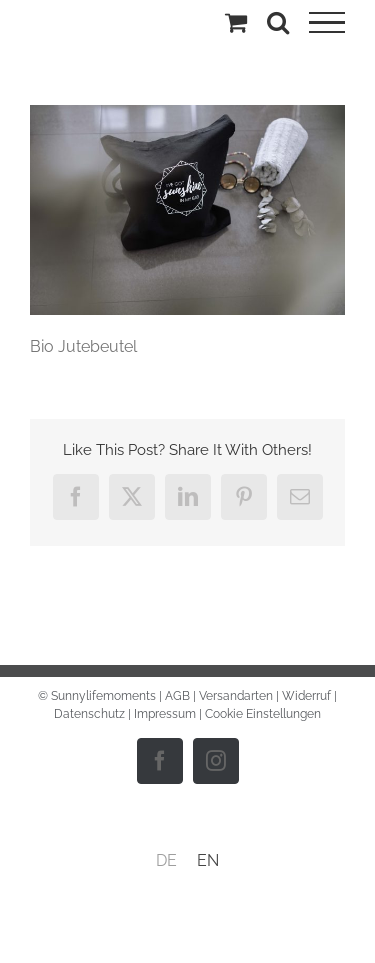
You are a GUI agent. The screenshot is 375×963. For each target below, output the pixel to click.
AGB (177, 696)
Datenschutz (89, 714)
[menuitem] (166, 861)
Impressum (165, 714)
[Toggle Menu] (327, 23)
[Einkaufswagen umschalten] (236, 22)
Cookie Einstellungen (263, 714)
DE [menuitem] (166, 860)
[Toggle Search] (278, 22)
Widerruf (306, 696)
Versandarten (236, 696)
